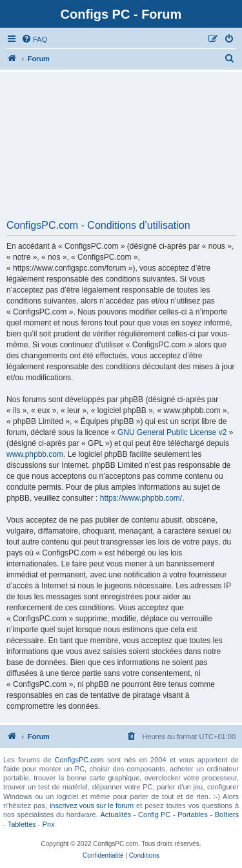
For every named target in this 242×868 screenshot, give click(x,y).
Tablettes (22, 824)
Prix (49, 824)
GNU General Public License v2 (172, 432)
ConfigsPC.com (79, 760)
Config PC (154, 815)
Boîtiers (227, 815)
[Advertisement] (121, 150)
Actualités (116, 815)
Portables (192, 815)
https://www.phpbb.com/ (141, 498)
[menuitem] (34, 39)
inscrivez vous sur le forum (92, 805)
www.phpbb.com (35, 454)
